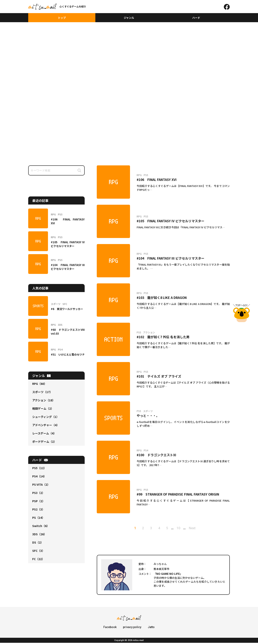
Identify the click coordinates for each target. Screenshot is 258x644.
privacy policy (132, 628)
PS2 (38, 510)
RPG (40, 385)
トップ (62, 18)
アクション (44, 401)
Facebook (110, 628)
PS (38, 519)
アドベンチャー (46, 426)
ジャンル (129, 18)
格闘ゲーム (43, 410)
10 (183, 529)
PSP (39, 502)
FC (38, 560)
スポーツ (42, 393)
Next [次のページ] (198, 529)
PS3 (38, 494)
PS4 (39, 477)
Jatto (151, 628)
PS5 (39, 469)
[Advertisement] (129, 54)
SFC (38, 552)
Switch (41, 527)
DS (38, 544)
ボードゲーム (44, 443)
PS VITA (41, 486)
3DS (39, 535)
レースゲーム (44, 434)
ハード (196, 18)
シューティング (46, 418)
